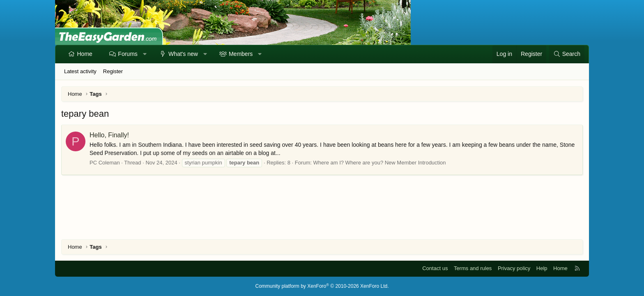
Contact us (435, 268)
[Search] (567, 54)
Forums (128, 54)
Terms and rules (473, 268)
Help (542, 268)
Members (241, 54)
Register (113, 71)
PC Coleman (105, 163)
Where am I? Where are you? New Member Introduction (380, 163)
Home (85, 54)
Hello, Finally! (109, 135)
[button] (145, 54)
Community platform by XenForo (322, 286)
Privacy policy (514, 268)
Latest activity (80, 71)
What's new (183, 54)
